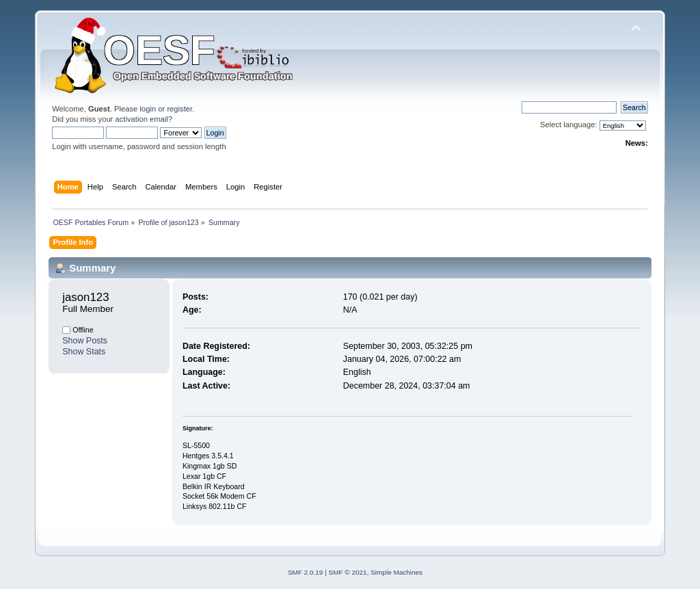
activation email (141, 119)
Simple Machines (396, 572)
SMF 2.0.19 (306, 572)
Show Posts (85, 341)
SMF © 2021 (348, 572)
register (179, 109)
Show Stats (84, 352)
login (148, 109)
